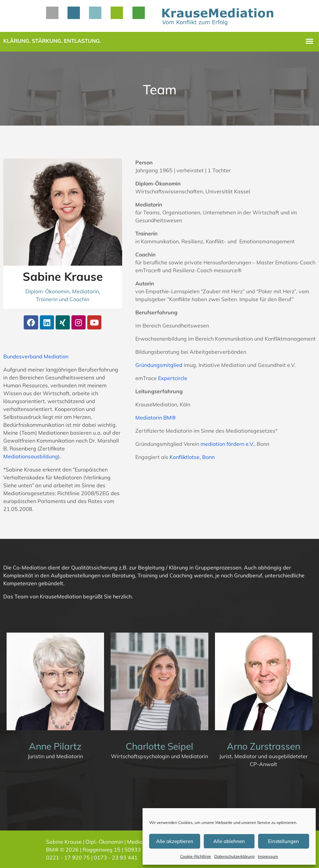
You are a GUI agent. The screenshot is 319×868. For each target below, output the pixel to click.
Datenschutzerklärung (234, 856)
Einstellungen (283, 841)
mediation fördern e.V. (227, 444)
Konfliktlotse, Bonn (192, 457)
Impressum (268, 856)
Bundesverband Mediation (36, 356)
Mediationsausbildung (31, 456)
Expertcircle (173, 378)
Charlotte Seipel (159, 746)
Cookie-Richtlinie (196, 856)
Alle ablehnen (229, 841)
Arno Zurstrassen (264, 746)
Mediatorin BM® (156, 418)
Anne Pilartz (55, 746)
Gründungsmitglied (159, 365)
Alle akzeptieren (175, 841)
